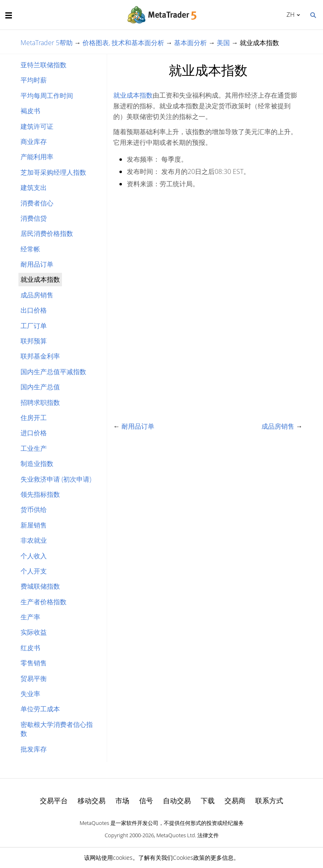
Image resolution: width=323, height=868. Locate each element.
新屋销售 (34, 525)
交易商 (235, 801)
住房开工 (34, 418)
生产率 (30, 617)
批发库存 (34, 749)
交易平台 (54, 801)
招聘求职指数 (40, 402)
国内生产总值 (40, 387)
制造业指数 (37, 464)
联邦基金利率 (40, 356)
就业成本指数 (133, 95)
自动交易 (177, 801)
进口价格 (34, 433)
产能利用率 (37, 157)
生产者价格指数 (44, 602)
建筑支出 (34, 187)
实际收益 (34, 632)
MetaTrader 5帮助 (47, 43)
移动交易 (92, 801)
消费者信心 (37, 203)
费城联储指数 (40, 586)
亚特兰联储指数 (44, 65)
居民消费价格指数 (47, 233)
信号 (146, 801)
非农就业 (34, 540)
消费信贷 (34, 218)
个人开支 (34, 571)
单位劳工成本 (40, 709)
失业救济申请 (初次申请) (56, 479)
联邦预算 (34, 341)
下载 (208, 801)
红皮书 (30, 648)
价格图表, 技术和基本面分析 (123, 43)
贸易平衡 (34, 678)
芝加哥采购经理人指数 (53, 172)
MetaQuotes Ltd (176, 835)
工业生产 (34, 448)
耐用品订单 (37, 264)
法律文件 (208, 835)
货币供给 (34, 509)
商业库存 (34, 142)
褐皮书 (30, 111)
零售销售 (34, 663)
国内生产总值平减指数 (53, 372)
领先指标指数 (40, 494)
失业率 (30, 694)
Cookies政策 (189, 858)
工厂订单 (34, 326)
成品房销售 (37, 295)
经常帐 (30, 249)
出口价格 (34, 310)
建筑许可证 (37, 126)
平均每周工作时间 (47, 96)
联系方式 (269, 801)
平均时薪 (34, 80)
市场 (122, 801)
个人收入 (34, 556)
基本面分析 (190, 43)
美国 (223, 43)
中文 (289, 14)
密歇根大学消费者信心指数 (57, 729)
